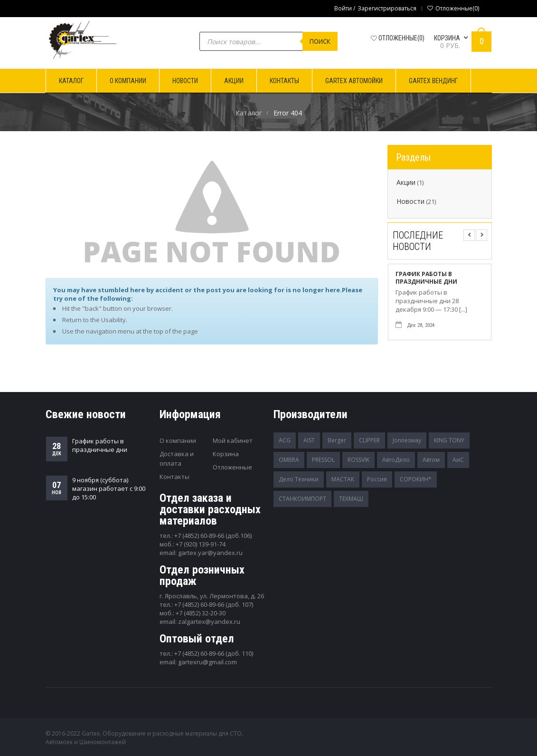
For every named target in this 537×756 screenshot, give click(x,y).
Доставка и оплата (177, 459)
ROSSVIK (358, 460)
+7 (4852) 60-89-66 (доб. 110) (214, 653)
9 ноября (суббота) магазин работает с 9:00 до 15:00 (109, 488)
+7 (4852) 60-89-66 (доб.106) (213, 536)
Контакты (174, 477)
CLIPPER (369, 440)
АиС (458, 460)
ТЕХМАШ (351, 499)
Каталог (249, 113)
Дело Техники (299, 479)
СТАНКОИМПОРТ (302, 499)
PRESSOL (323, 460)
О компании (178, 440)
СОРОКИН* (416, 479)
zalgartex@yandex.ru (209, 622)
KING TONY (449, 440)
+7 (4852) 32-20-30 (201, 613)
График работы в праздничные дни (426, 278)
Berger (337, 440)
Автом (431, 460)
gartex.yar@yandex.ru (210, 553)
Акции (406, 182)
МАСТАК (343, 479)
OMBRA (289, 460)
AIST (309, 440)
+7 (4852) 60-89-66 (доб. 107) (214, 604)
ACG (285, 440)
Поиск (320, 41)
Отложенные (232, 467)
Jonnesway (407, 440)
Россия (377, 479)
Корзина (226, 454)
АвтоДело (396, 460)
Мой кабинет (233, 440)
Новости (410, 201)
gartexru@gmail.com (207, 662)
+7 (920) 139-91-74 (201, 544)
